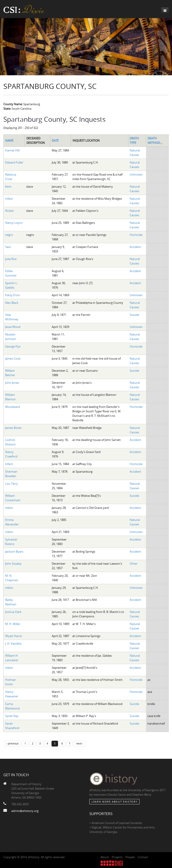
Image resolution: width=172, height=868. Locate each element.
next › (80, 743)
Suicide (134, 315)
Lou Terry (12, 484)
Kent (8, 187)
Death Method (155, 140)
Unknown (136, 174)
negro (9, 235)
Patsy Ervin (13, 295)
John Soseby (13, 564)
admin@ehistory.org (25, 811)
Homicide (136, 235)
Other (134, 564)
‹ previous (12, 743)
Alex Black (12, 303)
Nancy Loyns (14, 223)
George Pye (13, 346)
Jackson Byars (14, 551)
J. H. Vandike (13, 644)
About (105, 857)
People (130, 857)
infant (9, 199)
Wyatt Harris (14, 636)
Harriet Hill (12, 150)
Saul (8, 247)
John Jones (12, 383)
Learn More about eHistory (114, 802)
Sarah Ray (12, 716)
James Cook (13, 359)
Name (9, 140)
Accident (135, 247)
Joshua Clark (13, 612)
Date (55, 140)
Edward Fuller (14, 162)
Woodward (13, 407)
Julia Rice (11, 259)
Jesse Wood (13, 327)
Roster (10, 211)
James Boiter (13, 428)
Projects (117, 857)
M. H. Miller (13, 624)
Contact (143, 857)
